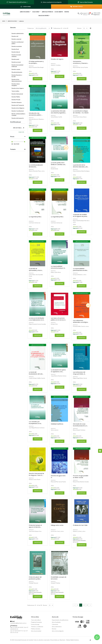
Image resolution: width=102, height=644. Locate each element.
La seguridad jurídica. (35, 217)
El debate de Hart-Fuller (80, 525)
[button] (79, 14)
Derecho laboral (16, 52)
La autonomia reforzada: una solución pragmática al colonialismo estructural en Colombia (59, 114)
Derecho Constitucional (18, 111)
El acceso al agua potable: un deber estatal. (81, 477)
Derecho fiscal (15, 49)
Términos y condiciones (37, 627)
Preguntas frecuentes (36, 622)
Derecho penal (15, 59)
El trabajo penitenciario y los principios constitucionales (36, 63)
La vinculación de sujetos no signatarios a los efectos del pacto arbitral (58, 372)
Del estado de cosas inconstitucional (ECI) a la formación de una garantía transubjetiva (80, 427)
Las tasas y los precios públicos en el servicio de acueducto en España (58, 320)
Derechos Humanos (17, 102)
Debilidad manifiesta (57, 424)
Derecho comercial (16, 39)
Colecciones (55, 624)
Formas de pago (35, 624)
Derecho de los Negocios (18, 108)
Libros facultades (12, 21)
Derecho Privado (16, 100)
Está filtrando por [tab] (16, 122)
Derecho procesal (16, 62)
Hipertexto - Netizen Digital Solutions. (69, 640)
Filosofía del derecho (17, 72)
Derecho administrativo (18, 33)
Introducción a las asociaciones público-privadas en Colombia (35, 115)
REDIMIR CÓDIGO (78, 7)
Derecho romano (16, 69)
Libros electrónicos (57, 627)
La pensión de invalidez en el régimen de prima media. (80, 216)
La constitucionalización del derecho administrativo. (36, 167)
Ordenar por (31, 28)
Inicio (4, 21)
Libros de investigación (58, 631)
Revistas (54, 629)
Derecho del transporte (18, 118)
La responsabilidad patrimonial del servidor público (80, 270)
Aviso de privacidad (36, 631)
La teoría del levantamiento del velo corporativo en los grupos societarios (36, 375)
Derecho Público (16, 97)
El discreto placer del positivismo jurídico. (35, 578)
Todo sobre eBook (36, 620)
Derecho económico (17, 46)
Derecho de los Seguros (18, 88)
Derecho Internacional (17, 94)
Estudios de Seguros (57, 59)
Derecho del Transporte (18, 105)
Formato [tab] (13, 149)
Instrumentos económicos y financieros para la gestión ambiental (81, 63)
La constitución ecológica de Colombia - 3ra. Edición (81, 112)
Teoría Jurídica (15, 91)
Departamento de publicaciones (60, 620)
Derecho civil (15, 36)
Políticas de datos (36, 629)
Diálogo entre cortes (57, 525)
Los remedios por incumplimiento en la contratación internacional (37, 423)
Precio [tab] (12, 137)
